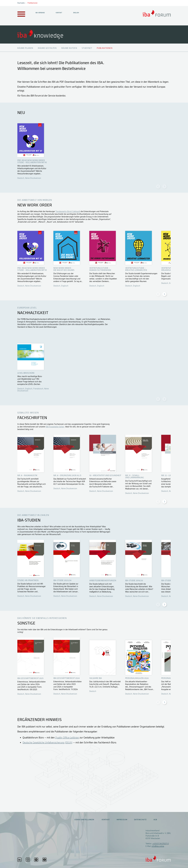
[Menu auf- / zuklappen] (21, 14)
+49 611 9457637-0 (161, 844)
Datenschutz (140, 820)
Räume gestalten (47, 48)
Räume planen (25, 48)
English (76, 13)
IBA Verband (40, 13)
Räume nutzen (69, 48)
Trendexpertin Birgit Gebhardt (68, 211)
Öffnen (34, 151)
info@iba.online (158, 846)
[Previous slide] (158, 186)
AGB (155, 820)
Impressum (122, 820)
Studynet (87, 48)
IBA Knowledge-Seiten (55, 427)
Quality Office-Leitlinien (67, 738)
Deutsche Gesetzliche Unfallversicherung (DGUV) (48, 743)
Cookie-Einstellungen (84, 820)
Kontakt (59, 13)
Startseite (21, 3)
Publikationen (33, 3)
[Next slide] (164, 186)
